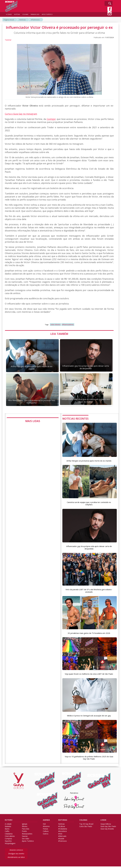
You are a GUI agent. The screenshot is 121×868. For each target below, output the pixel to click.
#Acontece (62, 833)
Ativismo (46, 828)
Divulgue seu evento (16, 855)
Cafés (7, 833)
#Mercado (62, 838)
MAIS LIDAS (33, 421)
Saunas (25, 838)
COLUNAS (83, 822)
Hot (44, 826)
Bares (7, 831)
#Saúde (61, 840)
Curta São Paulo (86, 828)
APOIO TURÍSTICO (47, 14)
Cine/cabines (10, 838)
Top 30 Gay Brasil (86, 826)
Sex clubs (26, 840)
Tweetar (8, 40)
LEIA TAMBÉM (59, 334)
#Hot (60, 835)
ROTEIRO (9, 822)
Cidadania (9, 835)
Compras (8, 840)
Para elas (26, 831)
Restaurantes (27, 835)
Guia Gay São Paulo (108, 828)
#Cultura (62, 828)
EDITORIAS (63, 822)
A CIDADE (9, 14)
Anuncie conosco (16, 851)
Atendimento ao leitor (16, 859)
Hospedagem (10, 845)
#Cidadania (63, 831)
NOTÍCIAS (17, 14)
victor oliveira (55, 325)
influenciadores (68, 325)
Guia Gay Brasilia (107, 831)
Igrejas (25, 826)
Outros (46, 835)
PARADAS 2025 (35, 14)
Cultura (46, 833)
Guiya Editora (106, 826)
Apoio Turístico (28, 843)
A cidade (8, 826)
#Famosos (35, 20)
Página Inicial (9, 20)
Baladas (8, 828)
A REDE (103, 822)
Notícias (22, 20)
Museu (25, 828)
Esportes (8, 843)
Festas (45, 831)
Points (24, 833)
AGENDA (46, 822)
